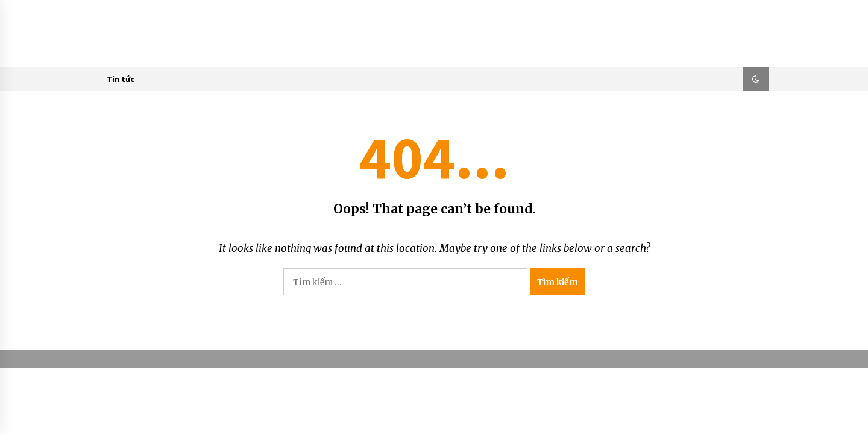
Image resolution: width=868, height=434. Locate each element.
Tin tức (121, 79)
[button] (756, 79)
